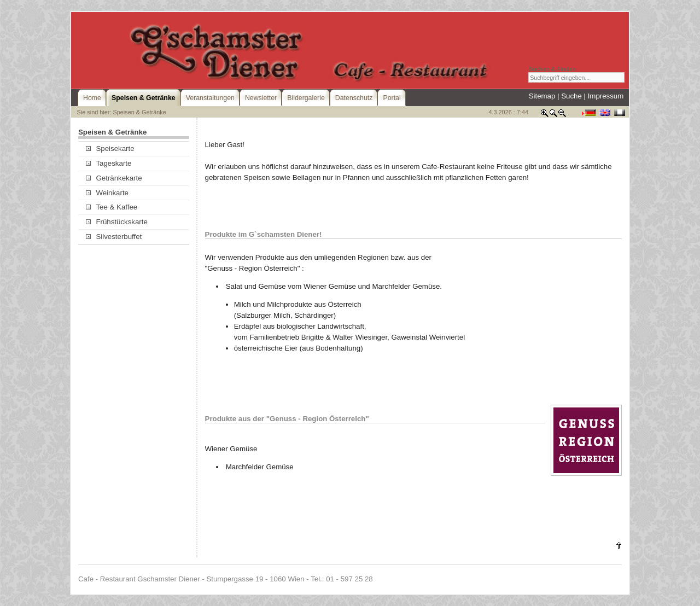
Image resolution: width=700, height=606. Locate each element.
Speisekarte (110, 148)
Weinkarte (107, 193)
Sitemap (542, 96)
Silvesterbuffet (114, 237)
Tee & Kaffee (112, 207)
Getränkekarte (114, 178)
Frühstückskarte (117, 222)
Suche (571, 96)
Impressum (606, 96)
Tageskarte (109, 163)
